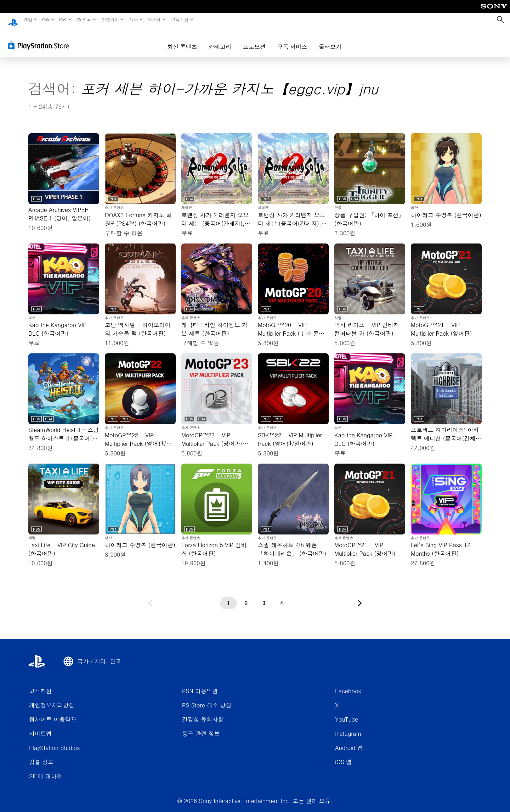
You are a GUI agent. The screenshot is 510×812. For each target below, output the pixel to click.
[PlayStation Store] (41, 39)
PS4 (63, 19)
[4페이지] (282, 597)
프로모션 (254, 40)
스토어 (154, 19)
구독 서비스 (292, 40)
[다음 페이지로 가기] (360, 597)
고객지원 (179, 19)
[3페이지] (264, 597)
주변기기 (110, 19)
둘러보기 (330, 40)
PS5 (46, 19)
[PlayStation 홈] (13, 20)
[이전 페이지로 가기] (150, 597)
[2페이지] (246, 597)
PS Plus (84, 19)
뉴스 (134, 19)
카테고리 (220, 40)
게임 (28, 19)
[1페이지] (228, 597)
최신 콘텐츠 (182, 40)
